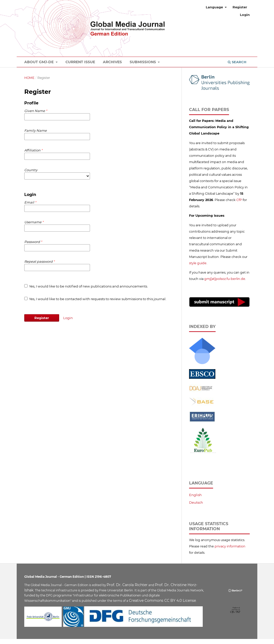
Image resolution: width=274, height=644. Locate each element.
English (195, 495)
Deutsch (196, 502)
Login (245, 15)
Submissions (143, 62)
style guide (198, 263)
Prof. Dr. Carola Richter (127, 585)
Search (237, 62)
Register (240, 7)
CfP (239, 200)
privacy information (230, 546)
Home (29, 78)
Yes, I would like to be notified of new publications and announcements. (86, 286)
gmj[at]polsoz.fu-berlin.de (225, 279)
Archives (112, 62)
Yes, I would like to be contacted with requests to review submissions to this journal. (95, 299)
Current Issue (80, 62)
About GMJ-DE (39, 62)
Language (215, 7)
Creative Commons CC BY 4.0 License (162, 601)
